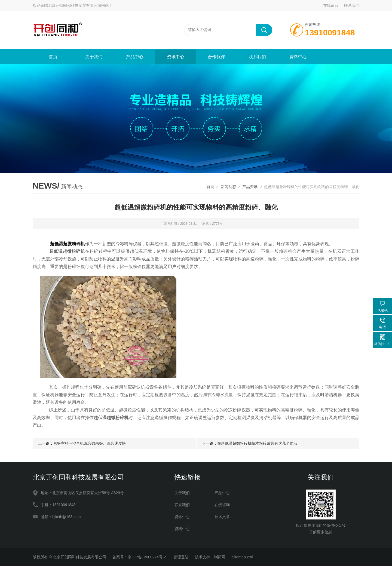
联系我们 (352, 5)
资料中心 (298, 57)
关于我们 (94, 57)
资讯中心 (176, 57)
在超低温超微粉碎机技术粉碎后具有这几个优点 (257, 443)
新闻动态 (228, 187)
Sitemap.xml (242, 557)
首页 (53, 57)
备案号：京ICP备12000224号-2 (140, 557)
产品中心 (135, 57)
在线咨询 (222, 505)
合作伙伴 (216, 57)
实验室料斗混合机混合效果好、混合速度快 (90, 443)
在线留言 (331, 5)
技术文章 (222, 517)
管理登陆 (181, 557)
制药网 (220, 557)
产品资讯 (250, 187)
